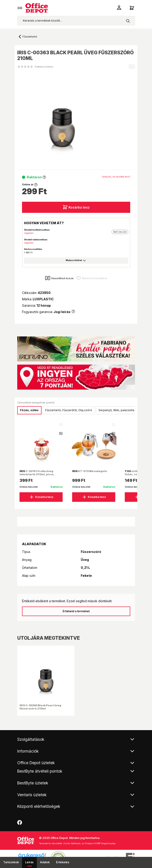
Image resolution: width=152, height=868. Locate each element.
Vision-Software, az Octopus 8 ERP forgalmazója (89, 843)
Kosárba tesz (76, 207)
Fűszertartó (30, 37)
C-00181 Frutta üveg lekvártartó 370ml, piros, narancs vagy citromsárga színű (38, 476)
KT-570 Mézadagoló (89, 471)
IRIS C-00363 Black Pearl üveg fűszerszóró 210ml (40, 707)
